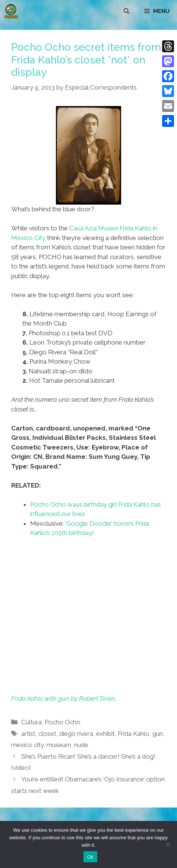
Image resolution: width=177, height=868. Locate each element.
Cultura (31, 722)
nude (81, 745)
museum (59, 745)
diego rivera (76, 734)
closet (47, 734)
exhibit (105, 734)
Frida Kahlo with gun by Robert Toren (63, 699)
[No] (168, 844)
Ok (90, 857)
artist (28, 734)
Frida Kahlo (134, 734)
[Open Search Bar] (127, 11)
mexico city (27, 745)
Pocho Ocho (63, 722)
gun (158, 734)
